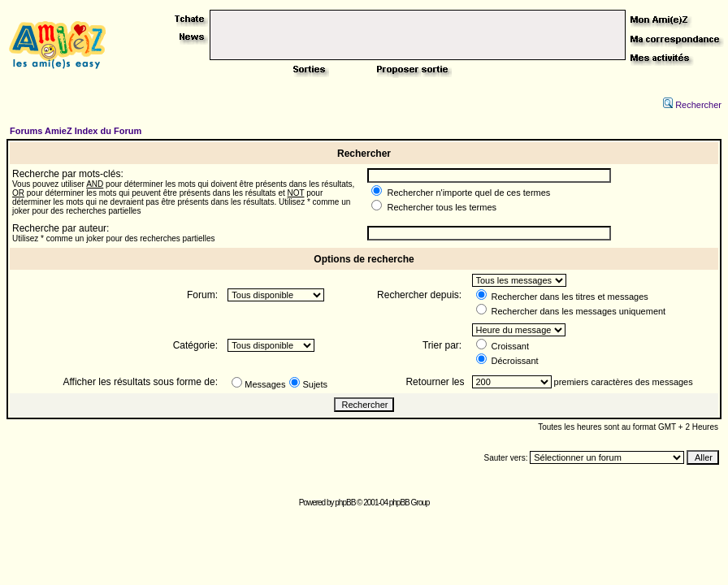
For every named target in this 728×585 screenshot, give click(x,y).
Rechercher (692, 105)
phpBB (345, 503)
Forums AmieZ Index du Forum (76, 131)
